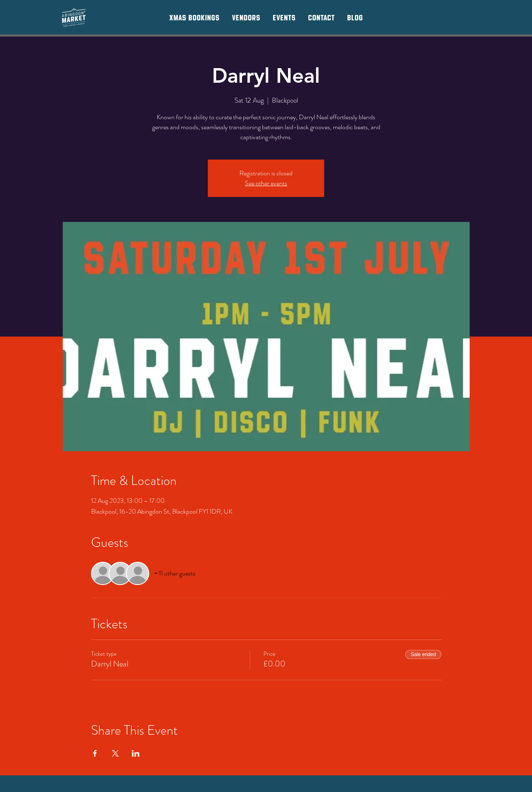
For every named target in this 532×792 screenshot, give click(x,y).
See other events (266, 183)
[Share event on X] (115, 753)
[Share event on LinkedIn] (136, 753)
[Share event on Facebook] (95, 753)
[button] (246, 17)
